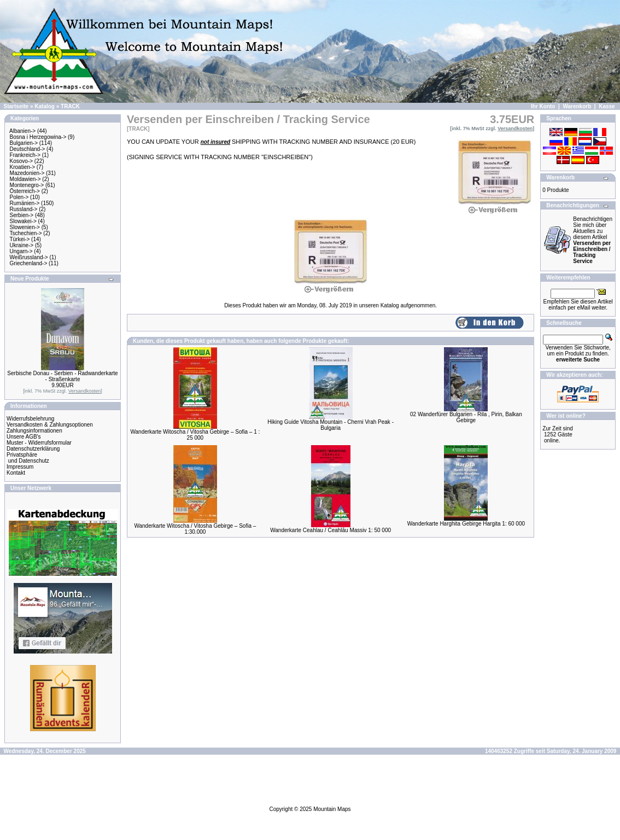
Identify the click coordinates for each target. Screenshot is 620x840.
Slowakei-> (23, 221)
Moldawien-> (25, 179)
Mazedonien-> (27, 173)
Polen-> (19, 197)
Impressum (20, 467)
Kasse (607, 106)
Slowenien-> (25, 227)
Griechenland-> (29, 263)
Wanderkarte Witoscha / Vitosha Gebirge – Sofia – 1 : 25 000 (195, 435)
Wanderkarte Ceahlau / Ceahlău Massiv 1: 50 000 (331, 530)
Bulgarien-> (24, 143)
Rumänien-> (25, 203)
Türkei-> (19, 239)
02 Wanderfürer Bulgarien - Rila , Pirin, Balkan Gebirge (466, 417)
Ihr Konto (543, 106)
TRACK (70, 106)
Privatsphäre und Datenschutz (28, 458)
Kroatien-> (22, 167)
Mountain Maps (332, 809)
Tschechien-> (25, 233)
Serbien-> (22, 215)
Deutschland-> (28, 149)
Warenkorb (577, 106)
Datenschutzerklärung (33, 449)
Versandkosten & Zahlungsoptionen (50, 425)
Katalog (45, 106)
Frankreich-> (25, 155)
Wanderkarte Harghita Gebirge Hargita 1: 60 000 (466, 524)
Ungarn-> (21, 251)
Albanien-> (22, 131)
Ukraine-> (22, 245)
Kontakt (16, 473)
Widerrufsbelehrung (30, 419)
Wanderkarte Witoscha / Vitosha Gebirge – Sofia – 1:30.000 (195, 529)
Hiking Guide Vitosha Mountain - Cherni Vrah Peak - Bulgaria (331, 425)
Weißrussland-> (29, 257)
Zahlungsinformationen (34, 431)
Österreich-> (25, 191)
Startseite (16, 106)
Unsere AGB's (24, 437)
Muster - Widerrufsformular (39, 443)
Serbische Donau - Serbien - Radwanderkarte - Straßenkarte (62, 376)
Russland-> (24, 209)
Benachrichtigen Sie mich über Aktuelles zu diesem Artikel (593, 240)
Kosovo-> (22, 161)
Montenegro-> (27, 185)
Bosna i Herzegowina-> (38, 137)
